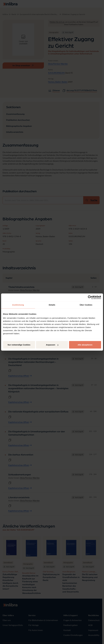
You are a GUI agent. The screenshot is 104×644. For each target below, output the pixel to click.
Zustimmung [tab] (18, 305)
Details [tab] (52, 305)
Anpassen (52, 345)
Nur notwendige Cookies (19, 345)
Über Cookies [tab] (86, 305)
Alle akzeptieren (85, 345)
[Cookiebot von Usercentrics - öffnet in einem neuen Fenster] (90, 297)
